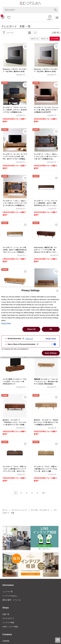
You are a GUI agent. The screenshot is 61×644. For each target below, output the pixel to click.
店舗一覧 (6, 614)
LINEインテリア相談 (10, 627)
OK (51, 329)
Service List (29, 339)
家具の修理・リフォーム (12, 600)
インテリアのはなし (10, 596)
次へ (44, 493)
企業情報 (6, 641)
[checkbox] (53, 344)
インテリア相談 (8, 623)
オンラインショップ (19, 510)
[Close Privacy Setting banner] (57, 291)
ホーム (5, 510)
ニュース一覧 (8, 592)
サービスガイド (8, 618)
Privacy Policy (6, 323)
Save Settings (51, 353)
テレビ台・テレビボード (40, 510)
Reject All (31, 329)
